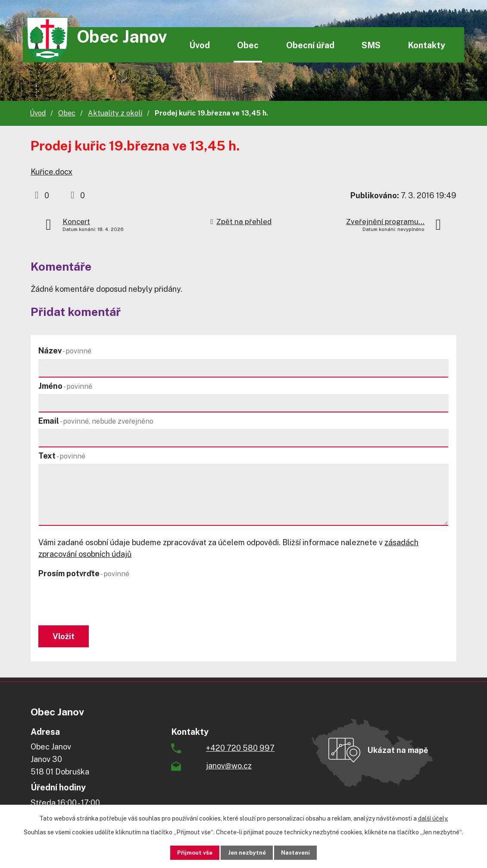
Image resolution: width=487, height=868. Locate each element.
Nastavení (302, 852)
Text (62, 456)
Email (96, 421)
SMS (371, 45)
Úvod (200, 45)
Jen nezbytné (247, 852)
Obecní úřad (310, 45)
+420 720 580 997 (240, 751)
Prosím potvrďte (84, 573)
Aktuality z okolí (115, 113)
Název (65, 351)
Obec (248, 45)
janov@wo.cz (229, 768)
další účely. (433, 818)
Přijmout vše (188, 852)
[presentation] (104, 603)
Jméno (65, 386)
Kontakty (426, 45)
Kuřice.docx (52, 172)
